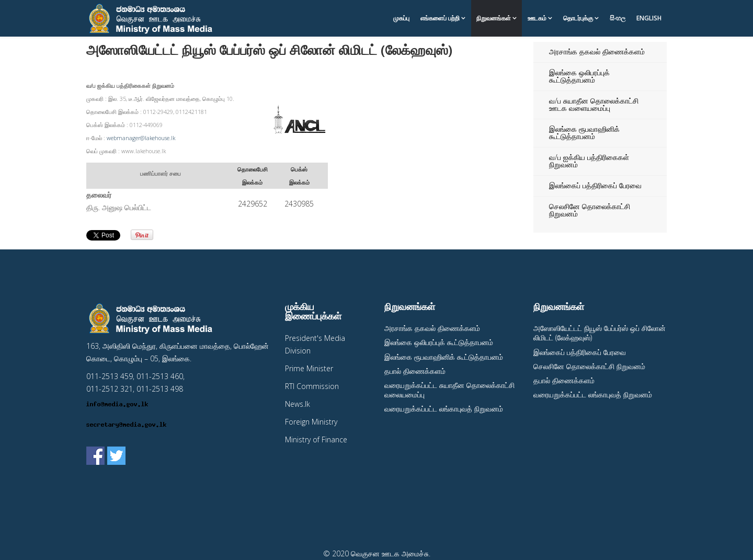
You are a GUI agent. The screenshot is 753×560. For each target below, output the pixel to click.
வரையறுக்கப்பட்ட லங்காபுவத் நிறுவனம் (444, 409)
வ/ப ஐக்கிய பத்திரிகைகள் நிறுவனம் (589, 161)
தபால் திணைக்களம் (415, 371)
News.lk (298, 404)
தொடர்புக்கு (578, 18)
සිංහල (618, 18)
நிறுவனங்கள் (494, 18)
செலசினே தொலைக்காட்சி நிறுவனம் (590, 210)
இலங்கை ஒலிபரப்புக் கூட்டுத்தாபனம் (579, 76)
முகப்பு (401, 18)
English (649, 18)
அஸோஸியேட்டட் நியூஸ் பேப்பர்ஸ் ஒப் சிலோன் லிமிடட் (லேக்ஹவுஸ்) (600, 333)
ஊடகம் (537, 18)
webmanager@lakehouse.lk (141, 138)
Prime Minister (309, 368)
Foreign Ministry (311, 422)
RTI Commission (312, 386)
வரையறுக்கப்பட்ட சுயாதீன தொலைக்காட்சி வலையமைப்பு (449, 390)
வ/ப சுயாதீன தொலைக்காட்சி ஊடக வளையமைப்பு (594, 104)
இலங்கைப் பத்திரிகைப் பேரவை (595, 185)
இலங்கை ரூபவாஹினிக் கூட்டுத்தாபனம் (584, 133)
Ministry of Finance (316, 439)
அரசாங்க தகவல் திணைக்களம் (597, 52)
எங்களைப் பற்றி (440, 18)
